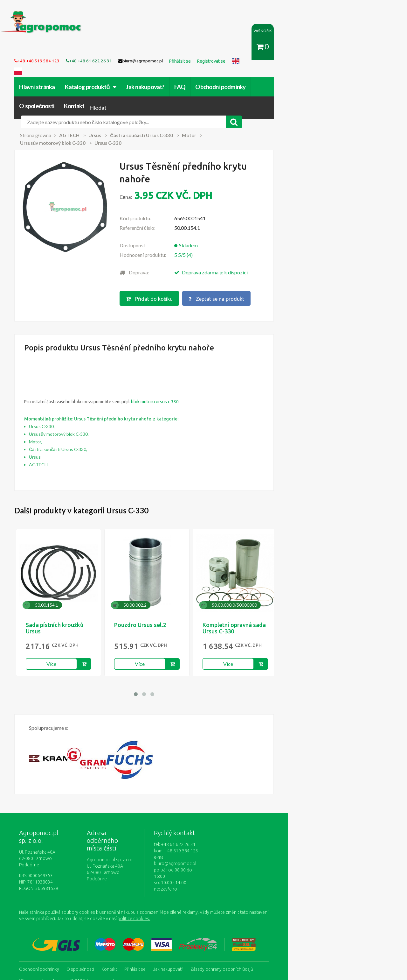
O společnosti (286, 77)
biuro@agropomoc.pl (248, 815)
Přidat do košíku (199, 258)
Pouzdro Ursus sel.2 (153, 583)
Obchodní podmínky (233, 77)
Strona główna (48, 116)
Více (64, 622)
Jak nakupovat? (158, 77)
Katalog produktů (103, 77)
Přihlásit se (148, 914)
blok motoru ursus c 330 (168, 360)
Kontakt (323, 77)
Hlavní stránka (50, 77)
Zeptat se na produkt (267, 258)
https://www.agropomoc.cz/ (45, 15)
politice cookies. (57, 864)
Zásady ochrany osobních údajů (235, 914)
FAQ (192, 77)
